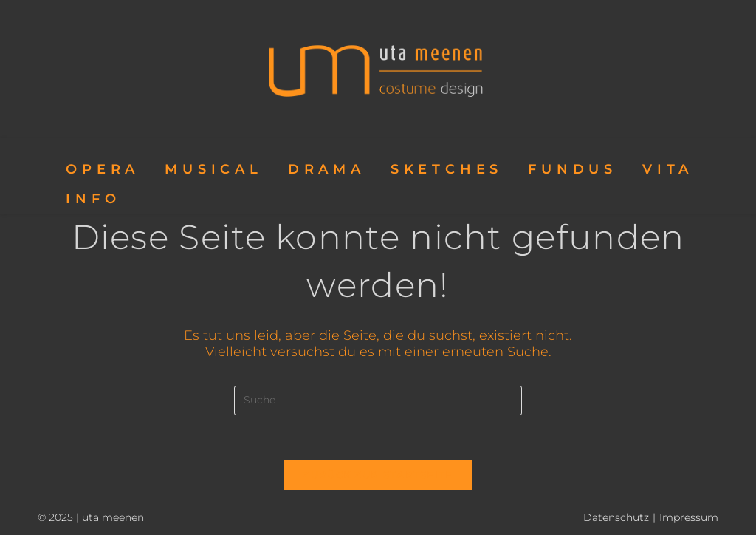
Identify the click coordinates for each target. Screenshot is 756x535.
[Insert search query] (378, 401)
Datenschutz (616, 517)
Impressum (689, 517)
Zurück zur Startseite (378, 474)
